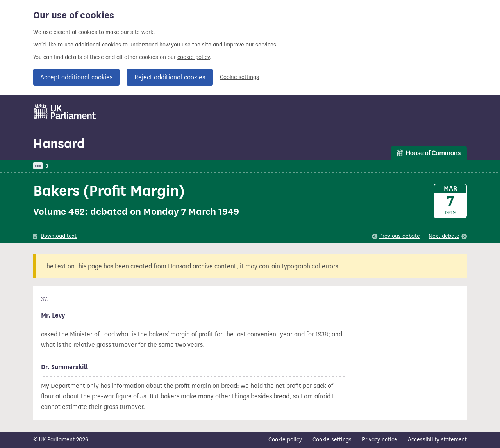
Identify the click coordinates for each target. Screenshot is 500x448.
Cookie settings (239, 77)
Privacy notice (380, 440)
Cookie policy (285, 440)
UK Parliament (51, 166)
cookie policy (194, 57)
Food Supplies (224, 166)
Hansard (59, 144)
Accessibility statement (437, 440)
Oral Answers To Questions (163, 166)
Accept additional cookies (76, 77)
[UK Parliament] (65, 111)
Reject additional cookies (170, 77)
